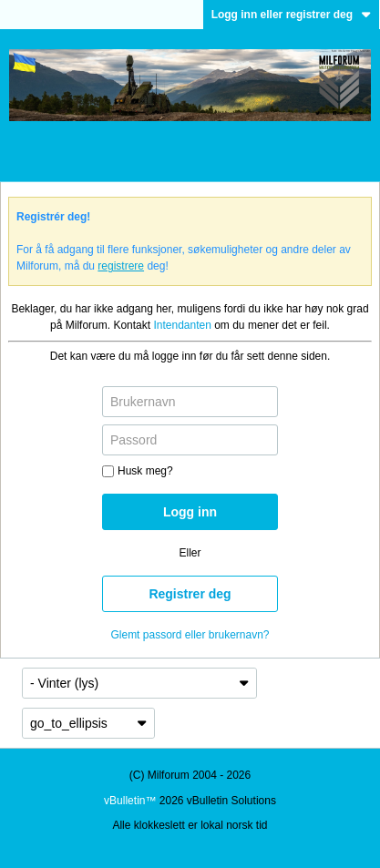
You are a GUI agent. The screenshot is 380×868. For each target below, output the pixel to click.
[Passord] (190, 440)
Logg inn (190, 512)
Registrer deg (190, 594)
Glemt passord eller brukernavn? (190, 635)
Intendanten (182, 325)
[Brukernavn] (190, 402)
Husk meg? (138, 471)
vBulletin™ (130, 801)
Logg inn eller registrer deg (291, 15)
